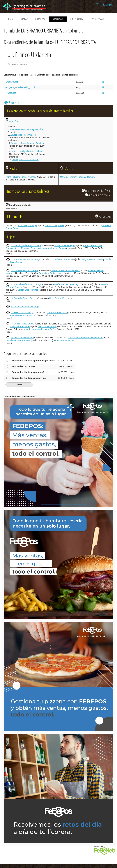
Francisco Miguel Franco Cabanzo (28, 151)
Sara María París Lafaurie (51, 273)
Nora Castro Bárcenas (60, 298)
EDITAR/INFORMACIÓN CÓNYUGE (97, 191)
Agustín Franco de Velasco (23, 135)
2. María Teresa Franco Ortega (26, 259)
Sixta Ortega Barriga (27, 225)
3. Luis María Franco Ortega (25, 270)
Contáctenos (97, 19)
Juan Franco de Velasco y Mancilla (26, 129)
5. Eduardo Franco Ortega (24, 298)
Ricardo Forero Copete (21, 315)
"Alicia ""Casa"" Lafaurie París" (66, 270)
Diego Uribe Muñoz (47, 326)
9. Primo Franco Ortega (23, 338)
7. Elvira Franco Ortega (22, 313)
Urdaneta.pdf (12, 82)
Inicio (11, 19)
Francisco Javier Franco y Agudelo (27, 143)
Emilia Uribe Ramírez (20, 326)
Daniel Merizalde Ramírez (18, 340)
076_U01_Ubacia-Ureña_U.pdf (20, 87)
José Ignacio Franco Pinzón (25, 160)
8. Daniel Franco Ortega (23, 324)
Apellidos (58, 19)
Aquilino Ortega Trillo (55, 225)
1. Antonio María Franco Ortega (26, 245)
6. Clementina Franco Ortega (25, 307)
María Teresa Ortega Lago (67, 284)
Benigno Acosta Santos (92, 259)
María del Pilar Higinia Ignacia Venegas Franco (44, 248)
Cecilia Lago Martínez (28, 290)
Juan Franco (15, 121)
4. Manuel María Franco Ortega (26, 284)
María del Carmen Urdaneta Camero (77, 177)
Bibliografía (77, 19)
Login (109, 5)
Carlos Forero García (57, 313)
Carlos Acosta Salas (63, 259)
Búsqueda (40, 19)
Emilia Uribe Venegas (65, 245)
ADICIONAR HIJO (103, 216)
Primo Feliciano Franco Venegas (21, 177)
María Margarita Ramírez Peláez (41, 329)
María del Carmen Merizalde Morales (85, 338)
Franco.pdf (11, 93)
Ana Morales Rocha (65, 340)
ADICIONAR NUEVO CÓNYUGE (98, 195)
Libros (24, 19)
